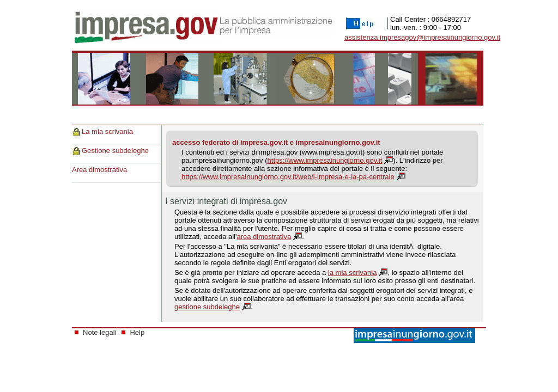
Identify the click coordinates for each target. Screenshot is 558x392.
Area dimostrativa (99, 170)
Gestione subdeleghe (115, 151)
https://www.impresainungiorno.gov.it (325, 160)
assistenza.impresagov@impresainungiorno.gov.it (422, 37)
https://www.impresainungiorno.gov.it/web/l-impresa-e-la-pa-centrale (288, 177)
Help (137, 332)
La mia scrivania (107, 131)
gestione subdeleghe (207, 307)
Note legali (99, 332)
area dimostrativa (264, 237)
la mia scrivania (353, 272)
